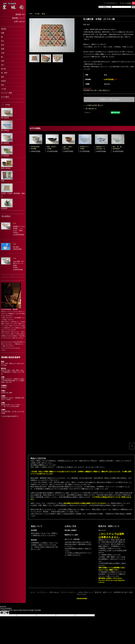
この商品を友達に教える (94, 105)
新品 (43, 14)
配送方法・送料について (103, 592)
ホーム (33, 592)
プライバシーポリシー (68, 592)
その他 (37, 14)
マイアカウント (112, 3)
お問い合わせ (54, 592)
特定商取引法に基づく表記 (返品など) (97, 90)
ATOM (84, 594)
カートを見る (128, 3)
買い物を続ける (91, 109)
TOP (31, 14)
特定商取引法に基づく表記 (123, 592)
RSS (79, 594)
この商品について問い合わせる (109, 100)
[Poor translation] (6, 613)
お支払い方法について (85, 592)
